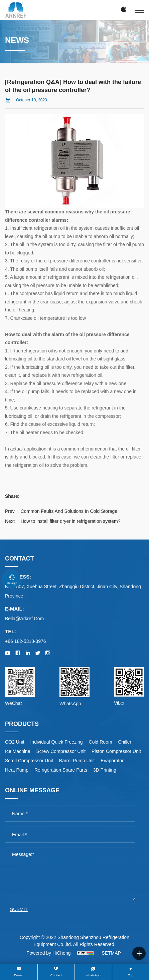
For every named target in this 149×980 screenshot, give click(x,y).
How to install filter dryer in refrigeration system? (71, 521)
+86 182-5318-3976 (26, 641)
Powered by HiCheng (48, 953)
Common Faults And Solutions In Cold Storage (69, 511)
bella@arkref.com (24, 619)
